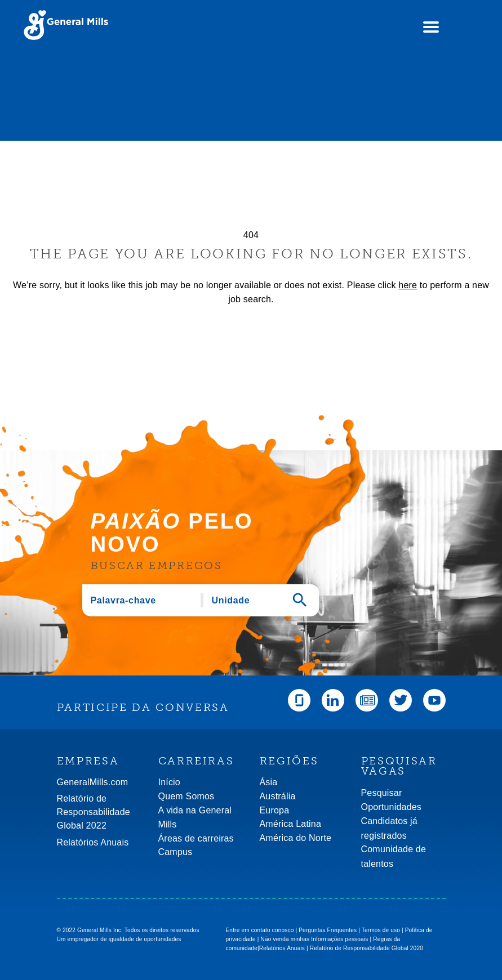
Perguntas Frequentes (328, 930)
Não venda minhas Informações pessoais (315, 939)
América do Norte (296, 838)
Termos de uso (381, 930)
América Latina (291, 824)
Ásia (269, 782)
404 (251, 235)
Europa (275, 810)
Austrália (278, 796)
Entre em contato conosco (260, 930)
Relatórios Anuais (93, 842)
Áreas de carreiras (196, 838)
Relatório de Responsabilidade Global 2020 (366, 948)
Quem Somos (186, 796)
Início (169, 782)
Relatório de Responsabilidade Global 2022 (94, 812)
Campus (176, 852)
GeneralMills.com (93, 782)
